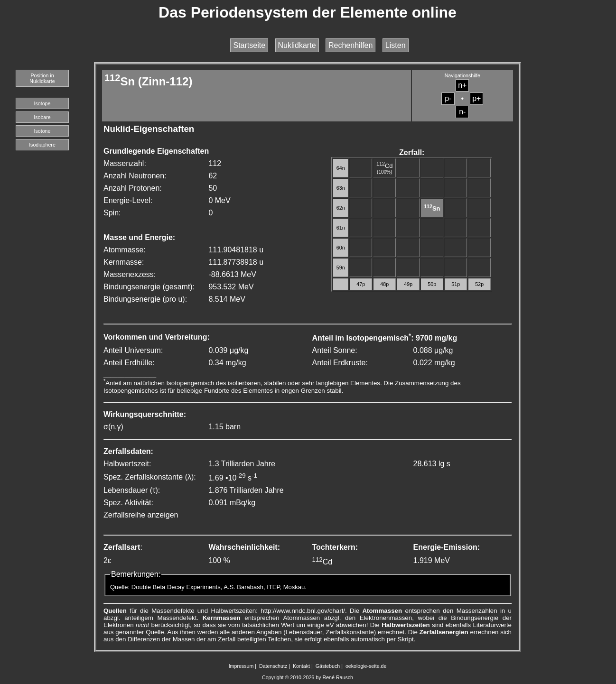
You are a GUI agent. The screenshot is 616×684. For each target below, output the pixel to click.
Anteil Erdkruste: (340, 363)
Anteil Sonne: (334, 350)
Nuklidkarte (297, 45)
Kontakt (301, 666)
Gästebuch (328, 666)
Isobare (42, 117)
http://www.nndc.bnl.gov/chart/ (303, 611)
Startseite (249, 45)
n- (462, 112)
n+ (462, 85)
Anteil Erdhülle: (129, 363)
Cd (385, 166)
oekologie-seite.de (366, 666)
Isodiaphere (42, 145)
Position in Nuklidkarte (42, 78)
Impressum (241, 666)
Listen (396, 45)
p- (448, 98)
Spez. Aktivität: (128, 503)
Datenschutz (273, 666)
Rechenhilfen (350, 45)
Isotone (42, 131)
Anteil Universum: (133, 350)
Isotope (42, 103)
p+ (476, 98)
